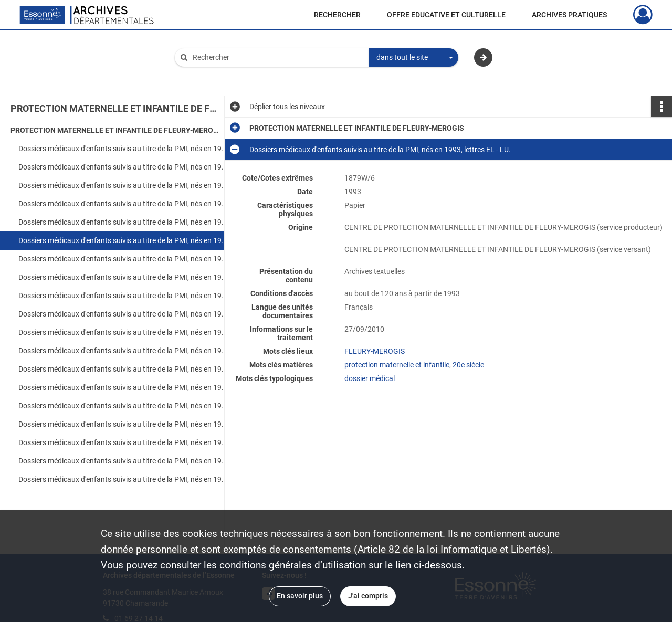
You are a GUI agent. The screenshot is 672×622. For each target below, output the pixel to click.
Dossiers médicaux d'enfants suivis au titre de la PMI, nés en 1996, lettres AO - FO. (123, 387)
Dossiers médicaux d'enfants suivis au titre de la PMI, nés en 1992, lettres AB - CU (123, 149)
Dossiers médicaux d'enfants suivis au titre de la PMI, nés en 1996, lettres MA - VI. (123, 424)
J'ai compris (368, 596)
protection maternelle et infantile (397, 365)
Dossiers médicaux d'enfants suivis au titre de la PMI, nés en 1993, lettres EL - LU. (123, 240)
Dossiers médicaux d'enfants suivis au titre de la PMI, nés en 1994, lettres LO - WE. (123, 314)
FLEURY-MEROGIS (375, 351)
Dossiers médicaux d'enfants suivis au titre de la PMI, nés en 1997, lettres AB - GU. (123, 442)
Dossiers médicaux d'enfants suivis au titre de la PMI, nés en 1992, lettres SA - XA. (123, 204)
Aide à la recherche (213, 75)
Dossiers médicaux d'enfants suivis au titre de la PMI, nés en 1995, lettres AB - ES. (123, 332)
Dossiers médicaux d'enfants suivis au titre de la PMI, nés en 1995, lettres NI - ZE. (123, 369)
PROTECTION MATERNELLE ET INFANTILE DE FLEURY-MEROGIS (115, 130)
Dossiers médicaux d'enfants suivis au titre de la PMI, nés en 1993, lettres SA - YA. (123, 277)
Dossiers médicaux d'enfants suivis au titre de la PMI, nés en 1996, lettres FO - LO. (123, 406)
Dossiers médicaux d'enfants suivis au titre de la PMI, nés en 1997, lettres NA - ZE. (123, 479)
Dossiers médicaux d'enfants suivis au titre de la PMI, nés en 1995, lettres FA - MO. (123, 351)
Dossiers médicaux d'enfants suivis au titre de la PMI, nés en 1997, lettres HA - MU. (123, 461)
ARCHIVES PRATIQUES (569, 15)
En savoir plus (300, 596)
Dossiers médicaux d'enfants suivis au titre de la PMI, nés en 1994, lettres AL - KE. (123, 296)
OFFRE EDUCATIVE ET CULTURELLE (446, 15)
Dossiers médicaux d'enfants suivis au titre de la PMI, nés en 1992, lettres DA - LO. (123, 167)
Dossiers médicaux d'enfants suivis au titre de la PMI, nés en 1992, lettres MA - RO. (123, 185)
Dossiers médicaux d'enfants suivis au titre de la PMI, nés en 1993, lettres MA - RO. (123, 259)
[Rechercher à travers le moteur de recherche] (277, 57)
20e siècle (468, 365)
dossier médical (370, 378)
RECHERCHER (337, 15)
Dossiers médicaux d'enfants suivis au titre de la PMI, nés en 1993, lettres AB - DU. (123, 222)
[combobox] (414, 58)
